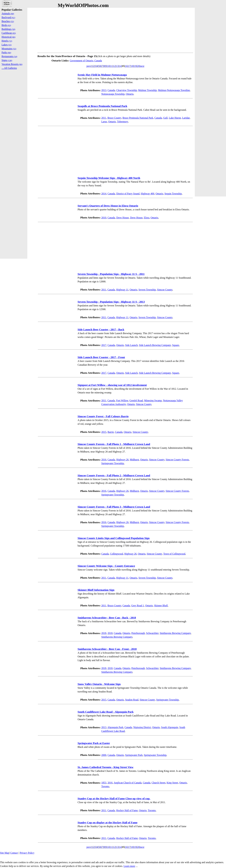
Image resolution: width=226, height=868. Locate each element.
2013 (104, 90)
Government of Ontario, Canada (86, 61)
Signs (7, 60)
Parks (6, 52)
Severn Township (147, 290)
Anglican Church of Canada (128, 783)
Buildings (8, 29)
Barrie (111, 432)
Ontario (130, 94)
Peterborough (138, 633)
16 (126, 66)
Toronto (105, 786)
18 (132, 66)
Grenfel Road (136, 400)
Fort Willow (122, 400)
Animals (8, 13)
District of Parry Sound (128, 194)
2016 (104, 460)
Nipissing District (142, 727)
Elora (147, 218)
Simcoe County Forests (177, 460)
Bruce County (114, 118)
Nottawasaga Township (113, 94)
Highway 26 (122, 460)
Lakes (7, 45)
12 (114, 66)
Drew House (123, 218)
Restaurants (9, 56)
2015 (104, 432)
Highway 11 (122, 290)
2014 (104, 194)
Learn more (129, 866)
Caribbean (9, 33)
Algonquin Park (115, 727)
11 (111, 66)
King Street (172, 783)
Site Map (5, 853)
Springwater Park (134, 755)
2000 (104, 755)
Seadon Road (132, 700)
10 (108, 66)
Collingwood (117, 554)
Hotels (7, 41)
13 (117, 66)
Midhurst (134, 460)
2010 (104, 218)
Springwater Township (113, 463)
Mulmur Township (147, 90)
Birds (6, 25)
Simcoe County (165, 290)
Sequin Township (173, 194)
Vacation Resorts (12, 64)
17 (129, 66)
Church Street (158, 783)
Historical (9, 37)
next (142, 66)
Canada (111, 90)
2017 (104, 345)
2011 (104, 118)
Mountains (9, 49)
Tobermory (123, 122)
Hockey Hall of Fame (127, 810)
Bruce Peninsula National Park (138, 118)
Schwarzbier (152, 633)
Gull (165, 118)
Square (176, 345)
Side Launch (131, 345)
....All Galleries (9, 68)
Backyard (8, 17)
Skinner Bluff (161, 606)
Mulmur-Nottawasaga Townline (174, 90)
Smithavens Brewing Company (175, 633)
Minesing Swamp (153, 400)
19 (135, 66)
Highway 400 (148, 194)
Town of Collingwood (174, 554)
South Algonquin (170, 727)
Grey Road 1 (138, 606)
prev (89, 66)
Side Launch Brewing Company (155, 345)
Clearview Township (127, 90)
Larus (104, 122)
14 (120, 66)
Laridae (186, 118)
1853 (104, 783)
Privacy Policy (27, 853)
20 (138, 66)
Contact (14, 853)
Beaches (8, 21)
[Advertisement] (115, 30)
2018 (104, 633)
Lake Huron (175, 118)
